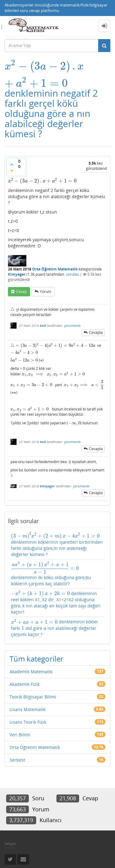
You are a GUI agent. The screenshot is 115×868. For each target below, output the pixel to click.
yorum (46, 292)
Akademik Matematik (31, 672)
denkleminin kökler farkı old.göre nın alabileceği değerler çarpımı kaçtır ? (55, 628)
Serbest (17, 760)
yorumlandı (72, 326)
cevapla (96, 332)
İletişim (10, 844)
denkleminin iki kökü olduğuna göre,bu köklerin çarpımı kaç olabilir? (51, 574)
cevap (21, 292)
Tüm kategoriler (36, 659)
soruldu (72, 274)
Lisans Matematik (27, 709)
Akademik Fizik (25, 684)
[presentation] (44, 66)
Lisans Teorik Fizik (28, 722)
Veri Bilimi (20, 735)
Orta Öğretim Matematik (55, 269)
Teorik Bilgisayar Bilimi (33, 697)
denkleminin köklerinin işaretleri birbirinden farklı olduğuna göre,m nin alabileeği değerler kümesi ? (57, 545)
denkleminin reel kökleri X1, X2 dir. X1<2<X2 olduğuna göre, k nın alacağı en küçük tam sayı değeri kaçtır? (56, 603)
